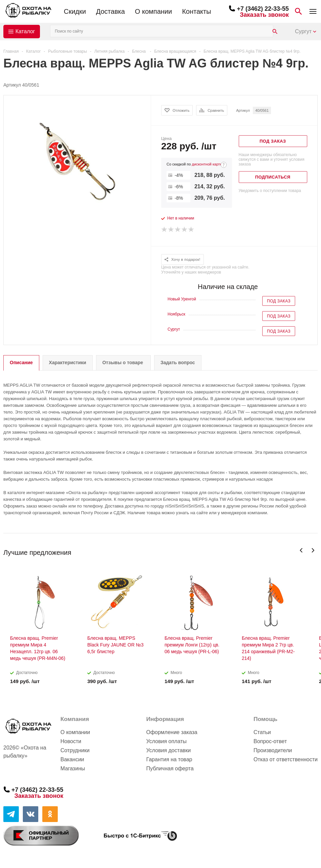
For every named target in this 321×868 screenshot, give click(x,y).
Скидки (75, 11)
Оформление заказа (172, 732)
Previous (301, 550)
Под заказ (279, 301)
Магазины (73, 768)
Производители (273, 750)
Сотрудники (75, 750)
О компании (153, 11)
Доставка (110, 11)
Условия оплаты (166, 741)
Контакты (196, 11)
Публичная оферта (170, 768)
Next (313, 550)
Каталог (25, 31)
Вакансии (72, 759)
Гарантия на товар (169, 759)
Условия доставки (168, 750)
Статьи (262, 732)
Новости (71, 741)
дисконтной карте (207, 164)
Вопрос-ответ (270, 741)
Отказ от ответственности (286, 759)
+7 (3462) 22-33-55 (263, 9)
